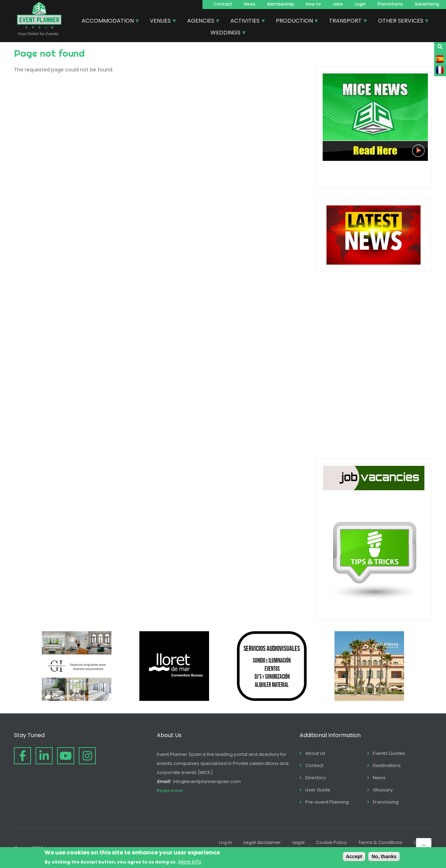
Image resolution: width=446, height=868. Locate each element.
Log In (226, 842)
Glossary (383, 790)
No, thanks (384, 857)
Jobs (338, 4)
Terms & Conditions (380, 842)
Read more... (171, 791)
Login (360, 4)
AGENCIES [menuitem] (201, 22)
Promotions (390, 4)
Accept (354, 857)
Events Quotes (389, 753)
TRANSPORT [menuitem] (346, 22)
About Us (315, 753)
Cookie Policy (331, 842)
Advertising (427, 4)
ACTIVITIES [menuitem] (245, 22)
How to (313, 4)
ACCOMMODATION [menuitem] (108, 22)
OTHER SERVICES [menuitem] (401, 22)
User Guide (318, 790)
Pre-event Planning (327, 802)
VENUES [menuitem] (161, 22)
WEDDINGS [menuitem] (226, 33)
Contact (223, 4)
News (250, 4)
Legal (298, 842)
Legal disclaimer (262, 842)
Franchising (386, 802)
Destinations (387, 765)
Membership (281, 4)
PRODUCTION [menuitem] (295, 22)
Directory (316, 778)
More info (190, 862)
